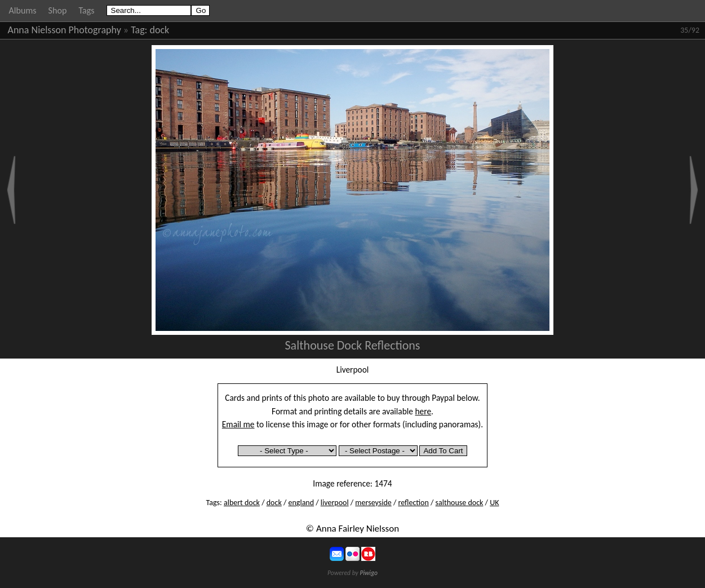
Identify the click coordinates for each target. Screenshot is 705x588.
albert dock (242, 503)
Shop (58, 10)
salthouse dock (460, 503)
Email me (238, 424)
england (301, 503)
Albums (23, 10)
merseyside (373, 503)
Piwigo (369, 573)
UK (494, 503)
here (424, 411)
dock (160, 30)
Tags (86, 10)
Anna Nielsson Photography (65, 30)
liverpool (335, 503)
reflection (413, 503)
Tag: (139, 30)
